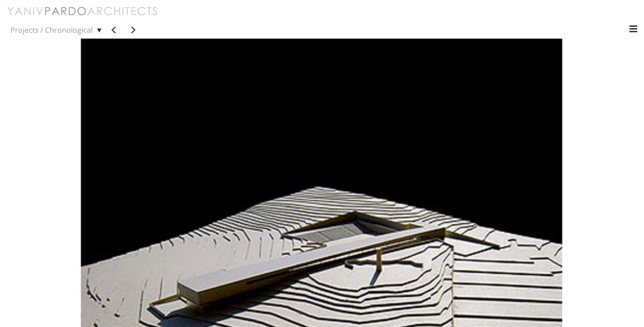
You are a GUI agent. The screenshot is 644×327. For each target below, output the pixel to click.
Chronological (335, 17)
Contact (275, 17)
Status (517, 17)
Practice (238, 17)
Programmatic (443, 17)
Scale (486, 17)
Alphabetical (388, 17)
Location (553, 17)
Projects (201, 17)
